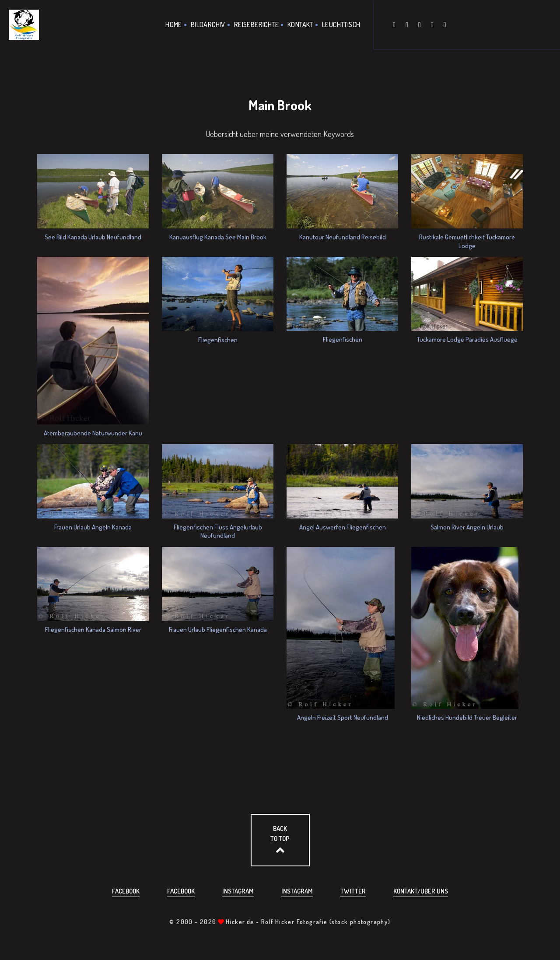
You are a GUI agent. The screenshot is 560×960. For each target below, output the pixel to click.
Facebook (126, 891)
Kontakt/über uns (421, 891)
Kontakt (300, 25)
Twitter (353, 891)
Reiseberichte (256, 25)
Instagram (238, 891)
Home (174, 25)
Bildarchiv (208, 25)
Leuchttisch (341, 25)
